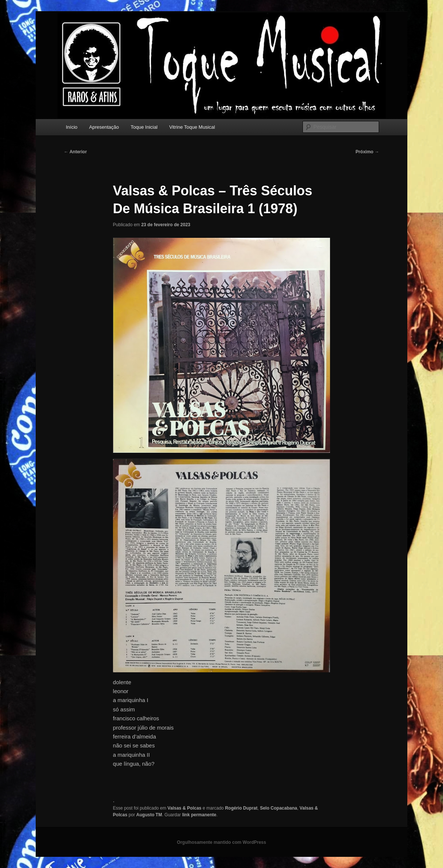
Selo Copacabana (278, 808)
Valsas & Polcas (185, 808)
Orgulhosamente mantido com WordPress (221, 842)
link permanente (199, 815)
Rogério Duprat (241, 808)
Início (72, 127)
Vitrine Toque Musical (192, 127)
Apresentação (104, 127)
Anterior (75, 152)
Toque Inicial (144, 127)
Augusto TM (149, 815)
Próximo (367, 152)
